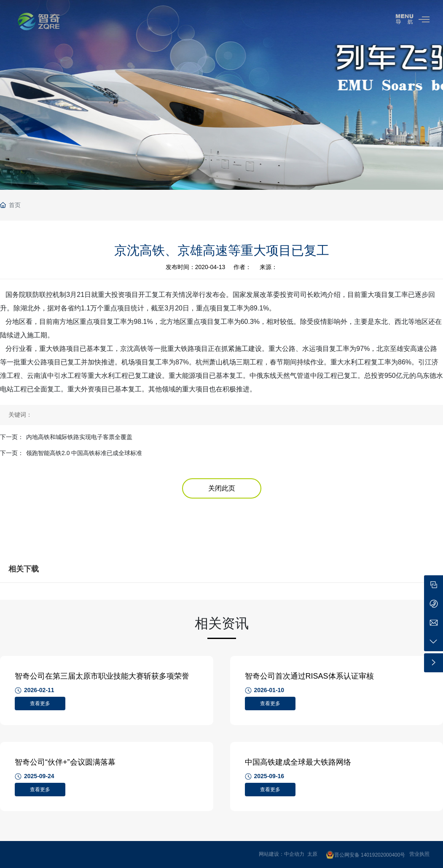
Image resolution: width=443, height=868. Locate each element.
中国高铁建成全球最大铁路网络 (298, 762)
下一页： (12, 437)
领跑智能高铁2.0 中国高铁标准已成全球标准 (84, 453)
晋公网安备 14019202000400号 (370, 855)
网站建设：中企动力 (282, 854)
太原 (312, 854)
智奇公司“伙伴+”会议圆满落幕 (65, 762)
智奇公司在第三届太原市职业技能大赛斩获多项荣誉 (102, 676)
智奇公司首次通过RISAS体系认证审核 (309, 676)
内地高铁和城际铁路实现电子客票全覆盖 (79, 437)
